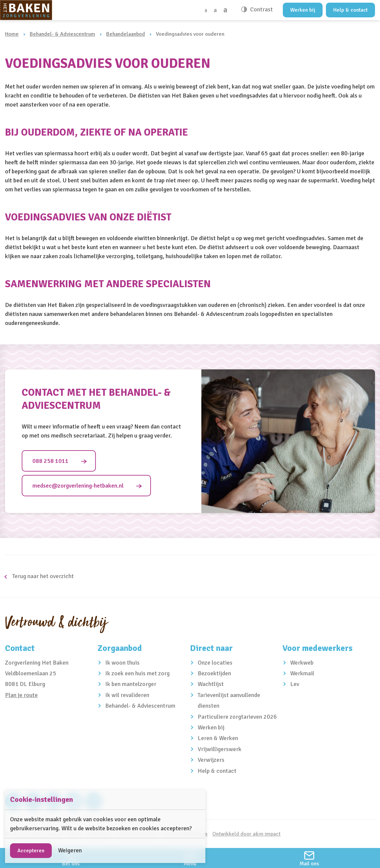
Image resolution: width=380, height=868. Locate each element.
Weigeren (70, 850)
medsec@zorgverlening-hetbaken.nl (78, 486)
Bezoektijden (214, 673)
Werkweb (302, 663)
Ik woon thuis (122, 663)
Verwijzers (211, 760)
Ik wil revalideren (127, 695)
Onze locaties (215, 663)
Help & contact (350, 10)
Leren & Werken (218, 738)
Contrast (261, 9)
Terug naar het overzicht (42, 576)
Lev (295, 684)
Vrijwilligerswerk (220, 749)
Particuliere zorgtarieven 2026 (237, 717)
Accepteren (31, 851)
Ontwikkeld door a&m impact (246, 834)
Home (12, 34)
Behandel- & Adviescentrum (62, 34)
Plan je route (21, 695)
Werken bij (303, 10)
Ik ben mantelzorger (131, 684)
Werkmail (302, 673)
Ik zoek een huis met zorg (137, 673)
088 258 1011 (50, 461)
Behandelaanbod (126, 34)
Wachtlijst (211, 684)
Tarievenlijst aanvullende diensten (229, 700)
